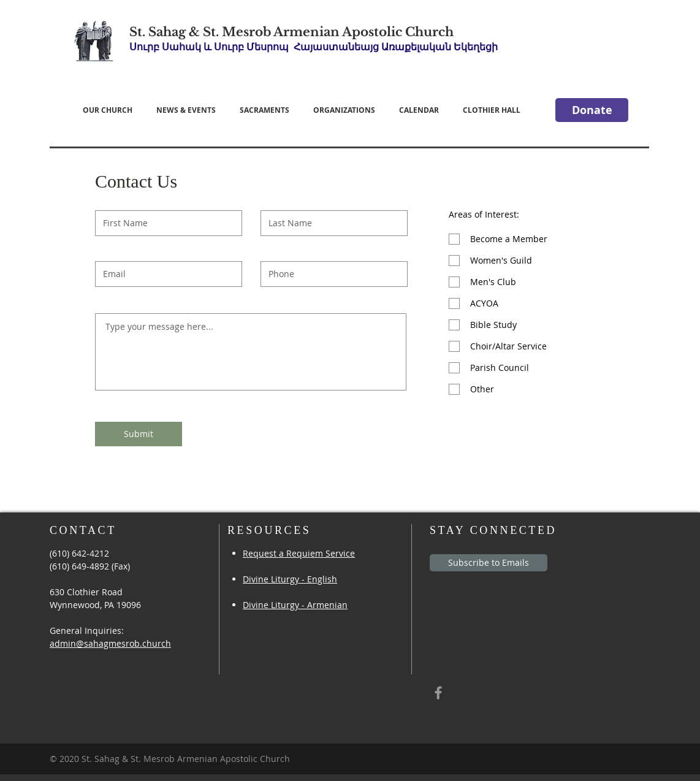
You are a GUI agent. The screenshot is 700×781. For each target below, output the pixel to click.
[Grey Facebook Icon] (438, 693)
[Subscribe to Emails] (489, 563)
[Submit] (139, 434)
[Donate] (592, 110)
